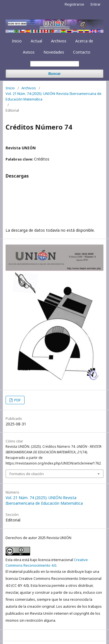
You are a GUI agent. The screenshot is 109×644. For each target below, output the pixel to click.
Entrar (96, 4)
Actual (36, 41)
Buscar (54, 74)
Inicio (17, 41)
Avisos (29, 52)
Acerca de (84, 41)
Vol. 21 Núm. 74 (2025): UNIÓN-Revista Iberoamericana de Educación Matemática (54, 96)
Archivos (59, 41)
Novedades (54, 52)
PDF (17, 400)
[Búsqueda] (55, 64)
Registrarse (74, 4)
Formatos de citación (27, 474)
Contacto (82, 52)
